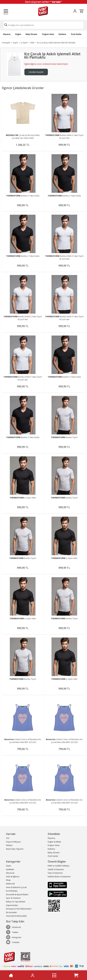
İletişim (9, 845)
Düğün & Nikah (54, 842)
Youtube (13, 942)
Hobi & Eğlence (13, 877)
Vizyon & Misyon (13, 842)
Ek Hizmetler (11, 912)
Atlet (32, 43)
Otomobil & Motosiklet (16, 916)
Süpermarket (12, 905)
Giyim (15, 43)
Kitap (8, 880)
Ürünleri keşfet (36, 72)
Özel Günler (76, 34)
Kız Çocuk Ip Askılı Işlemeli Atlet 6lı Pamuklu (56, 43)
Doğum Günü (48, 34)
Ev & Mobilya (12, 891)
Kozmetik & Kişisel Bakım (17, 894)
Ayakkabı (10, 869)
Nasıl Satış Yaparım (15, 849)
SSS (8, 838)
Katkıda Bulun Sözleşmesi (59, 877)
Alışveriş (7, 34)
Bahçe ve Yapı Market (16, 902)
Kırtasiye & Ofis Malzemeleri (19, 909)
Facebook (13, 927)
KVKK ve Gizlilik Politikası (59, 866)
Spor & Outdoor (13, 898)
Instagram (14, 937)
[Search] (43, 25)
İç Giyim (24, 43)
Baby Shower (32, 34)
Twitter (12, 932)
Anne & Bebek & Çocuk (16, 887)
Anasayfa (6, 43)
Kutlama (62, 34)
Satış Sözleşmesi (55, 873)
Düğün (18, 34)
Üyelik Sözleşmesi (56, 869)
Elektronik (10, 884)
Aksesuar (10, 873)
